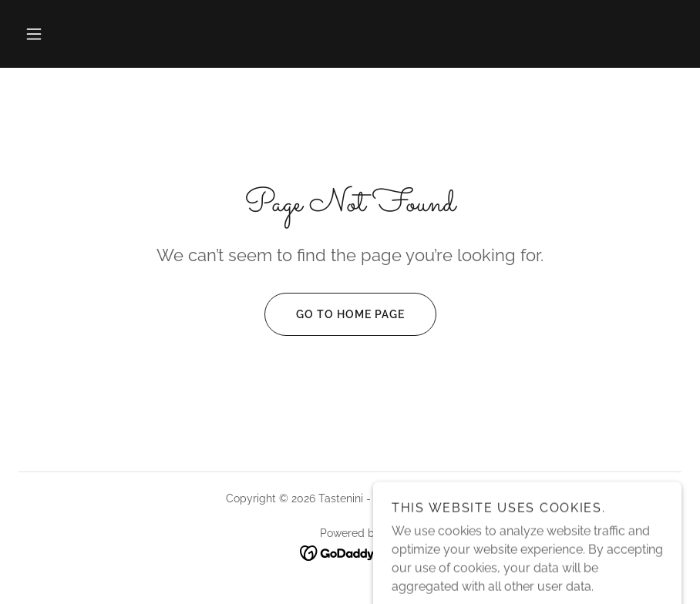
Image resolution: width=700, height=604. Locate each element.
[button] (34, 34)
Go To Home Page (335, 314)
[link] (350, 552)
